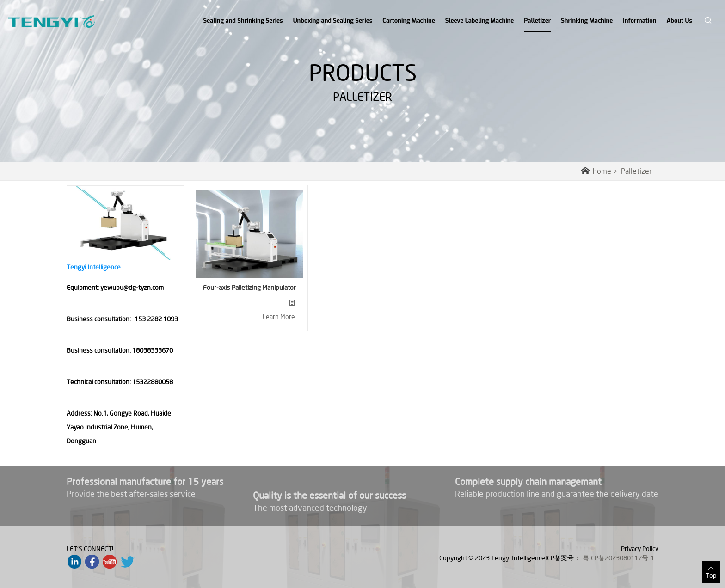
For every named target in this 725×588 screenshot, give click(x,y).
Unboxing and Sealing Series (333, 21)
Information (639, 21)
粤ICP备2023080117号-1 (618, 558)
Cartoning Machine (409, 21)
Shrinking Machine (587, 21)
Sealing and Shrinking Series (243, 21)
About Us (679, 21)
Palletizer (537, 24)
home (596, 171)
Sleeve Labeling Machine (480, 21)
